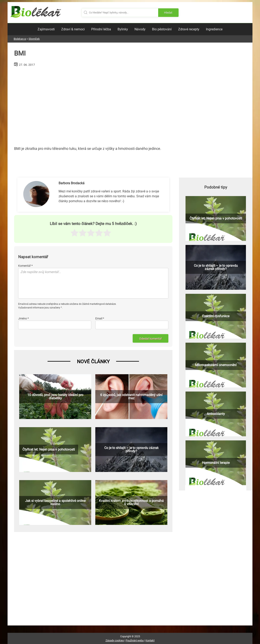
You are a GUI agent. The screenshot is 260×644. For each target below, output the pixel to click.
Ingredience (214, 29)
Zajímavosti (46, 29)
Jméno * (23, 318)
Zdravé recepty (189, 29)
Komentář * (25, 266)
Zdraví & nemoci (73, 29)
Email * (100, 318)
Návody (140, 29)
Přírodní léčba (101, 29)
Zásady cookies (115, 640)
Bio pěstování (162, 29)
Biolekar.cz (20, 39)
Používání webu (135, 640)
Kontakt (150, 640)
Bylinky (123, 29)
